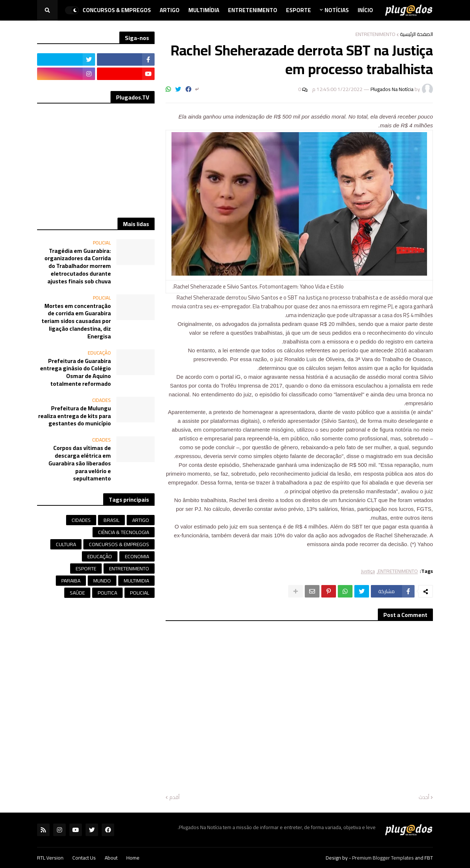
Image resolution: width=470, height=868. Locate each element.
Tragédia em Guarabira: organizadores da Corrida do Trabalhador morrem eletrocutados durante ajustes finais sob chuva (78, 266)
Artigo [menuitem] (170, 10)
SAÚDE (77, 593)
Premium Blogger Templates (383, 858)
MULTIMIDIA (136, 581)
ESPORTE (86, 569)
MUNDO (102, 581)
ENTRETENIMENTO (375, 34)
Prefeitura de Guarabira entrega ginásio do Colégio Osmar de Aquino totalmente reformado (75, 372)
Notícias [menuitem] (337, 10)
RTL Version (50, 858)
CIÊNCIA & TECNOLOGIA (124, 532)
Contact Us (84, 858)
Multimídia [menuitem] (204, 10)
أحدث (424, 798)
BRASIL (111, 520)
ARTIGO (141, 520)
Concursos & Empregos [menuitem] (117, 10)
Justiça (368, 571)
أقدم (174, 798)
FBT (429, 858)
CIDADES (81, 520)
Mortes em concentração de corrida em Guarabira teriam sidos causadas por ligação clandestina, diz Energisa (76, 321)
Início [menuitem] (365, 10)
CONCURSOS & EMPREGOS (119, 544)
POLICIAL (140, 593)
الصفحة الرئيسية (416, 34)
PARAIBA (71, 581)
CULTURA (66, 544)
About (111, 858)
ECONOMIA (137, 556)
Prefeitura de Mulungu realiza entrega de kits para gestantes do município (75, 416)
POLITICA (107, 593)
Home (133, 858)
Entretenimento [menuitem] (253, 10)
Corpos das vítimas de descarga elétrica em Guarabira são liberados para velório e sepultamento (80, 463)
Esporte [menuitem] (299, 10)
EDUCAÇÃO (100, 556)
